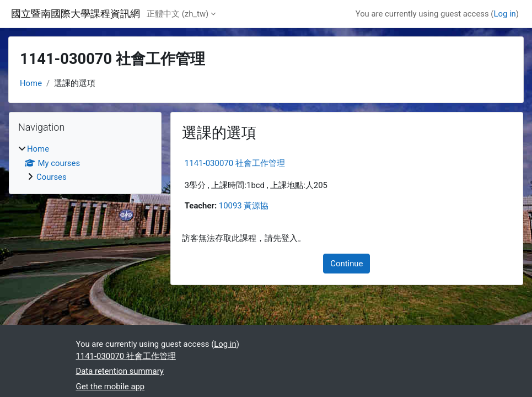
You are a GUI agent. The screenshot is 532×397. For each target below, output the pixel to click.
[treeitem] (85, 163)
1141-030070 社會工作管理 (235, 163)
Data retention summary (120, 371)
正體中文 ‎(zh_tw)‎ (178, 14)
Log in (504, 14)
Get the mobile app (111, 387)
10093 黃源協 (244, 206)
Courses (52, 177)
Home (31, 83)
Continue (346, 264)
